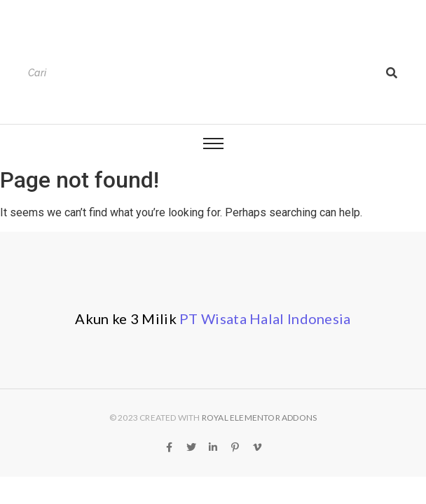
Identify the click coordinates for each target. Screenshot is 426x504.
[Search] (200, 73)
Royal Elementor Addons (259, 418)
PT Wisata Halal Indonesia (265, 318)
